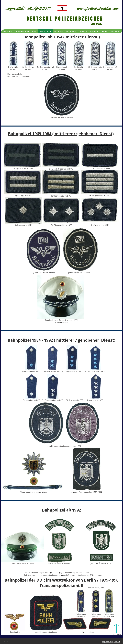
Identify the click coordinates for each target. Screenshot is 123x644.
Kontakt (117, 642)
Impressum (107, 642)
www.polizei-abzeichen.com (98, 8)
